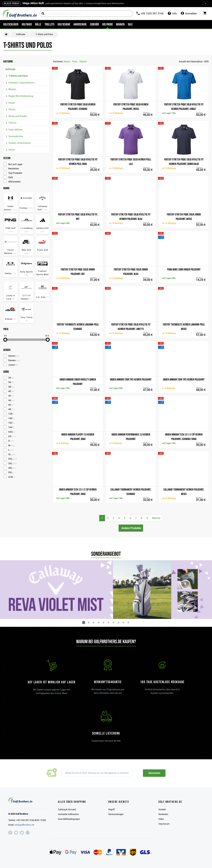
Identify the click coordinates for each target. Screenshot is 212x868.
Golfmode (10, 69)
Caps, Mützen (15, 130)
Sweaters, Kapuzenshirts (21, 83)
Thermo (12, 123)
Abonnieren (154, 773)
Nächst (156, 518)
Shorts (12, 109)
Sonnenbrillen (16, 136)
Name (67, 61)
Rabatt (83, 61)
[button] (84, 623)
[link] (162, 679)
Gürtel (12, 150)
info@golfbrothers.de (24, 825)
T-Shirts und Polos (18, 76)
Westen (12, 89)
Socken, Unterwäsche (20, 143)
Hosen (12, 103)
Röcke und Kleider (18, 116)
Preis (75, 61)
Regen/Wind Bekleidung (21, 96)
